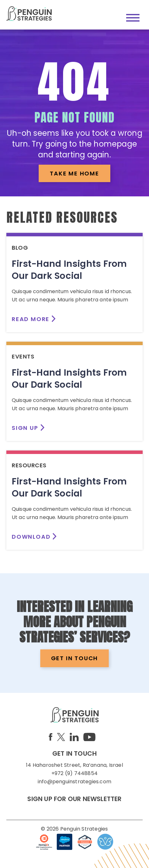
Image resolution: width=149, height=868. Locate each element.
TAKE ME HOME (74, 173)
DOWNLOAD (31, 537)
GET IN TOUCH (75, 658)
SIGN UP (25, 428)
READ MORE (31, 319)
